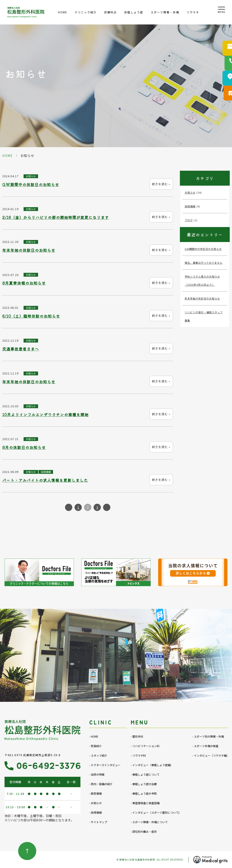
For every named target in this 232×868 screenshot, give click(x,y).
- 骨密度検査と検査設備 (145, 803)
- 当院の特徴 (97, 774)
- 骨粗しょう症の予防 (144, 793)
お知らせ (31, 176)
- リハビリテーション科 (145, 746)
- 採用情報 (95, 812)
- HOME (94, 736)
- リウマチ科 (138, 755)
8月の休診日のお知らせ (24, 447)
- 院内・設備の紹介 (101, 784)
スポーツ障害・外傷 (165, 12)
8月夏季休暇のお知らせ (24, 283)
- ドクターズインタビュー (105, 765)
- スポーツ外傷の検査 (205, 746)
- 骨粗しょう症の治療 (144, 784)
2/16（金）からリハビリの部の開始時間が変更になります (56, 217)
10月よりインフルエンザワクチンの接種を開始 (45, 415)
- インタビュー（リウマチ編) (210, 755)
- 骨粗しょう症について (145, 774)
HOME (63, 12)
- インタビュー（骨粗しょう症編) (151, 765)
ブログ (189, 220)
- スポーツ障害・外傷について (149, 822)
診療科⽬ (111, 12)
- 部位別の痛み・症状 (144, 831)
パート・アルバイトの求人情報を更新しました (45, 480)
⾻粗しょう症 (134, 12)
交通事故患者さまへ (21, 349)
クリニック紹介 (86, 12)
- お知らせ (95, 803)
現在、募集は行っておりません (204, 263)
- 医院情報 (95, 793)
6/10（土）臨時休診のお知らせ (31, 316)
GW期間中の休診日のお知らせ (31, 185)
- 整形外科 (137, 736)
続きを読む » (161, 184)
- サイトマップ (98, 822)
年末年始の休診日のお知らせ (29, 250)
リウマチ (193, 12)
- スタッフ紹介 (98, 755)
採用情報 (46, 472)
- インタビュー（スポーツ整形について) (155, 812)
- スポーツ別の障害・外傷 (208, 736)
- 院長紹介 (95, 746)
